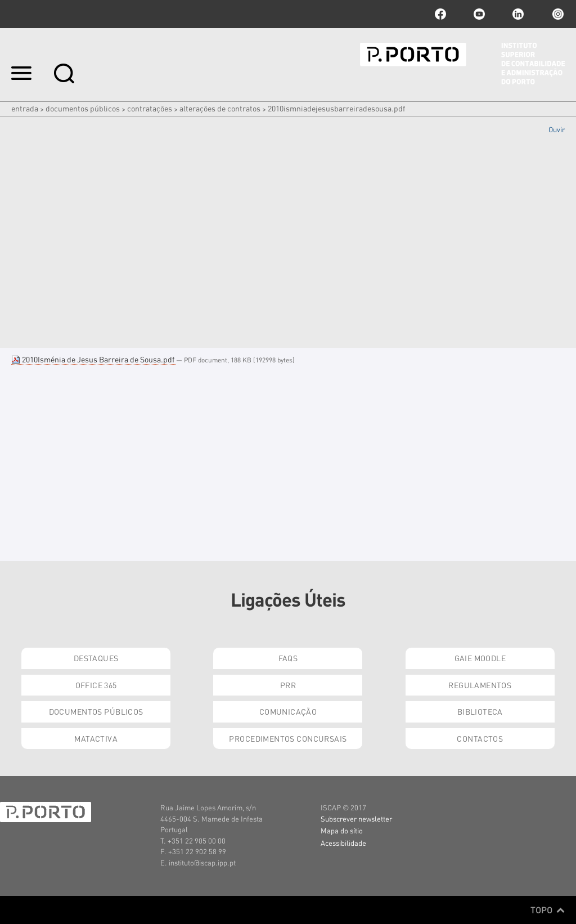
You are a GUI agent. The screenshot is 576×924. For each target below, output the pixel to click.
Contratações (150, 108)
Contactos (480, 738)
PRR (288, 685)
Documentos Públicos (83, 108)
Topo (548, 910)
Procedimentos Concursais (288, 738)
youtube (479, 14)
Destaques (96, 658)
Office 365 (96, 685)
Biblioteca (480, 711)
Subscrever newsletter (356, 818)
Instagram (557, 14)
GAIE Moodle (480, 658)
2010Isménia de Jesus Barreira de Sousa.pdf (94, 359)
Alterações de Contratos (220, 108)
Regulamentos (480, 685)
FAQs (288, 658)
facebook (440, 14)
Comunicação (288, 711)
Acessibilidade (343, 843)
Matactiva (96, 738)
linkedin (518, 14)
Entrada (25, 108)
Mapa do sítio (342, 830)
